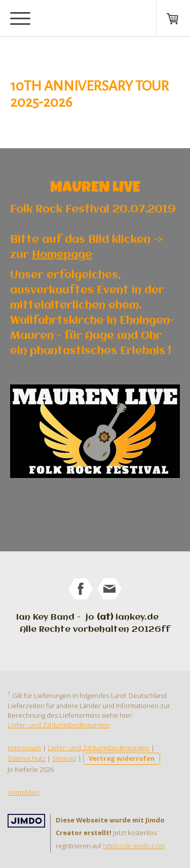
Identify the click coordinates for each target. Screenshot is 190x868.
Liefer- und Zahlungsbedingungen (59, 725)
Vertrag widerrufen (122, 758)
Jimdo (26, 821)
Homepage (62, 255)
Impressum (24, 748)
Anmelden (23, 792)
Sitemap (64, 758)
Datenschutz (27, 758)
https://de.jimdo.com (134, 846)
